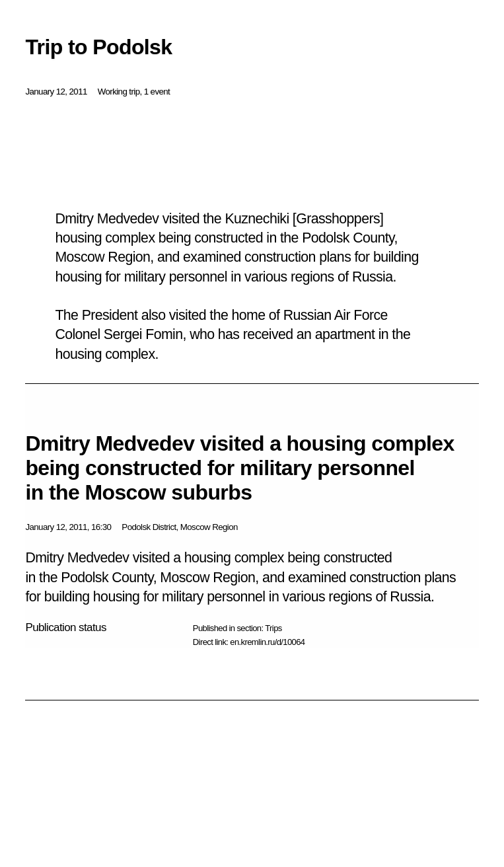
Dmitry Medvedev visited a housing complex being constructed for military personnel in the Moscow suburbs (239, 468)
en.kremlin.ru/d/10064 (267, 642)
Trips (273, 628)
